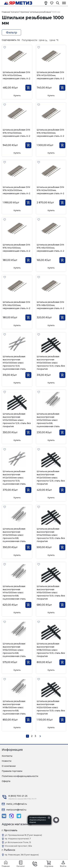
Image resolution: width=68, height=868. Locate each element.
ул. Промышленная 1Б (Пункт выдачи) (23, 835)
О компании (9, 766)
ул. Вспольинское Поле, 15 (18, 842)
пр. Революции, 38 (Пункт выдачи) (22, 855)
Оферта (6, 781)
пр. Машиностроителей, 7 (18, 839)
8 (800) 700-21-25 (18, 796)
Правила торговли (12, 771)
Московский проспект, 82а (18, 846)
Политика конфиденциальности (20, 776)
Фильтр (12, 33)
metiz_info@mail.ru (17, 804)
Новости (7, 761)
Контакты (7, 756)
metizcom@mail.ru (16, 810)
